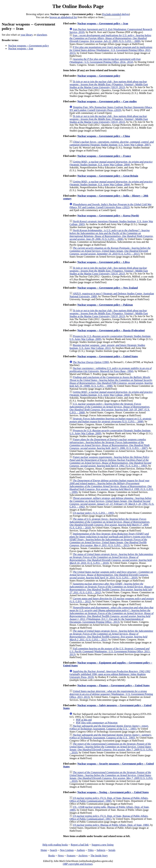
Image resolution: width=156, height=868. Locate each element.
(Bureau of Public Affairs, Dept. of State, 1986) (111, 825)
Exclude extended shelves (116, 14)
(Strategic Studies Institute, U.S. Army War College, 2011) (107, 347)
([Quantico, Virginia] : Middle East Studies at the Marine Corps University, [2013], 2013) (109, 84)
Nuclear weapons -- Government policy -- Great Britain (108, 176)
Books (52, 856)
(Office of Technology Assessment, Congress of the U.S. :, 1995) (109, 727)
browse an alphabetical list (63, 17)
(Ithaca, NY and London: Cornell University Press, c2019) (111, 109)
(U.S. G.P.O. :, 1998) (111, 382)
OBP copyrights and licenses (78, 864)
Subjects (101, 850)
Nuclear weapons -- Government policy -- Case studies (107, 101)
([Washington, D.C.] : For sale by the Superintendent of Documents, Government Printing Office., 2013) (111, 615)
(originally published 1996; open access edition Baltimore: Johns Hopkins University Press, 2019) (110, 674)
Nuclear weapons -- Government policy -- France (104, 156)
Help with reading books (55, 845)
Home (44, 850)
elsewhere (42, 35)
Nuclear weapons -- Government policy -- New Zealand (108, 288)
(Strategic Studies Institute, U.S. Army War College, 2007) (112, 143)
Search (54, 850)
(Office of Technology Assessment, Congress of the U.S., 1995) (111, 736)
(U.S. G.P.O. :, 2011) (110, 251)
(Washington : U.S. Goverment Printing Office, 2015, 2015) (111, 50)
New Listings (67, 850)
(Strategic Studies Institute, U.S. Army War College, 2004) (111, 163)
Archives (83, 856)
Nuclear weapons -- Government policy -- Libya (103, 262)
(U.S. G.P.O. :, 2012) (110, 540)
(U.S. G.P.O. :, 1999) (111, 486)
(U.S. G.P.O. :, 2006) (111, 235)
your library (27, 35)
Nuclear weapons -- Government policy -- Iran (103, 23)
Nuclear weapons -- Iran (21, 49)
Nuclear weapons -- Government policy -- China (104, 136)
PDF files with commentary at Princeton (97, 723)
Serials (112, 850)
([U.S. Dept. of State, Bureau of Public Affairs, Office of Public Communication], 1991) (109, 817)
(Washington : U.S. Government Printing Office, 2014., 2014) (105, 61)
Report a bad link (80, 845)
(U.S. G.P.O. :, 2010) (110, 523)
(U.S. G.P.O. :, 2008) (110, 408)
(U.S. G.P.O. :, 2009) (110, 38)
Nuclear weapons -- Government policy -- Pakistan (105, 305)
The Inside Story (99, 856)
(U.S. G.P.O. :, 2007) (110, 444)
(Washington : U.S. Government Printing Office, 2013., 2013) (110, 651)
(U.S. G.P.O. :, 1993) (110, 461)
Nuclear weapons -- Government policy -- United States (108, 356)
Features (71, 856)
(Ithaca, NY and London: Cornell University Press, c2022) (110, 206)
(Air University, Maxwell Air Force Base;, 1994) (110, 370)
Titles (91, 850)
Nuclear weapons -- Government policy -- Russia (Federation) (111, 330)
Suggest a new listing (103, 845)
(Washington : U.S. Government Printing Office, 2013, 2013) (111, 694)
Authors (81, 850)
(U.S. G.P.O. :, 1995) (93, 513)
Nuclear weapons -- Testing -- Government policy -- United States (113, 792)
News (61, 856)
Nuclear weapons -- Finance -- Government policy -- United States (113, 685)
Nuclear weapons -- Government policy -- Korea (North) (108, 216)
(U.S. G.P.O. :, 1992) (112, 502)
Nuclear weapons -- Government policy (29, 46)
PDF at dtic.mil (84, 720)
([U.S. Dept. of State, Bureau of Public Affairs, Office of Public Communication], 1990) (109, 799)
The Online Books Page (78, 6)
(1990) (91, 362)
